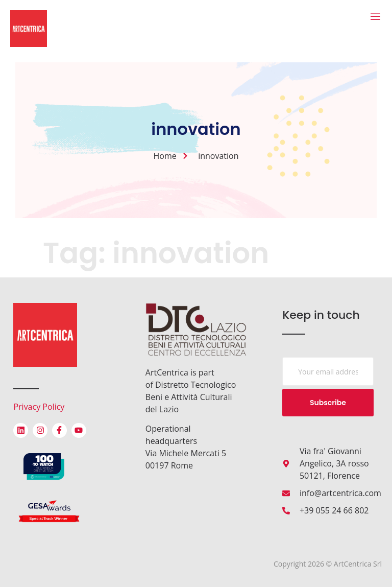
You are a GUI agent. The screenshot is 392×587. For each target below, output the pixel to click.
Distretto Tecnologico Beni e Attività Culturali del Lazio (191, 397)
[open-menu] (375, 17)
